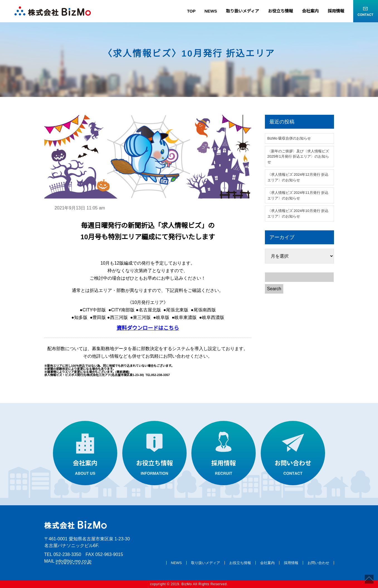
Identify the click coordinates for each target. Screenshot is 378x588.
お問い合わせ (318, 563)
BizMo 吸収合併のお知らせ (289, 138)
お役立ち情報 (281, 11)
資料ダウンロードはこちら (148, 328)
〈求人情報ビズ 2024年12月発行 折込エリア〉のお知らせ (298, 177)
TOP (191, 11)
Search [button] (274, 289)
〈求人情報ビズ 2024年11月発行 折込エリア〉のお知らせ (298, 195)
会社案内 (310, 11)
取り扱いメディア (242, 11)
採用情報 (336, 11)
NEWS (211, 11)
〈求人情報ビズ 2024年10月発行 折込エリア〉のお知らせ (298, 214)
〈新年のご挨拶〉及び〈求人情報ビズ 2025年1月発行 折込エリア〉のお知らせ (298, 157)
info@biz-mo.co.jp (74, 561)
